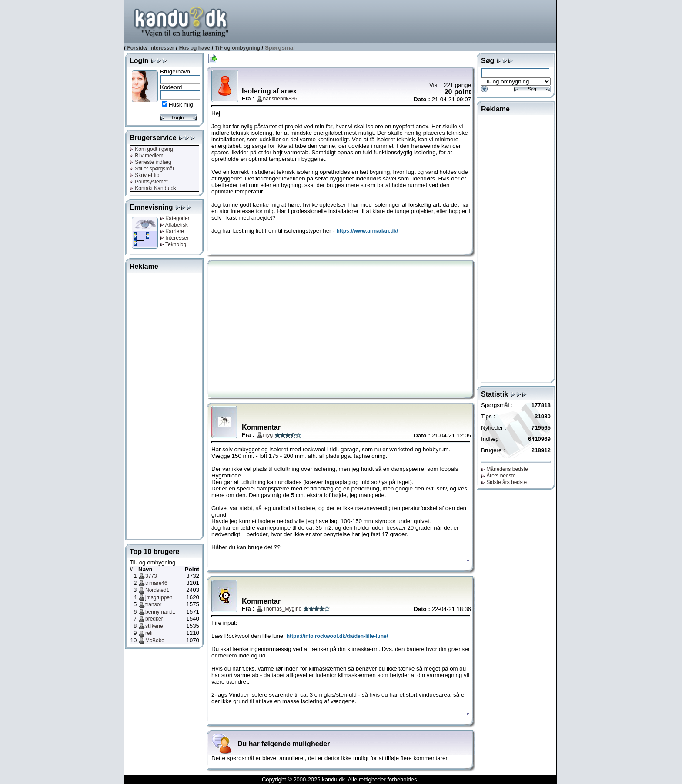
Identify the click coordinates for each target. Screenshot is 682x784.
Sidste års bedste (504, 482)
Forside (136, 48)
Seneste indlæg (150, 162)
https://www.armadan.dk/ (367, 231)
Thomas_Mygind (282, 609)
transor (153, 604)
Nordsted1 (157, 590)
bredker (154, 619)
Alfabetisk (174, 225)
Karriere (172, 231)
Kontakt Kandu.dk (153, 188)
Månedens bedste (505, 469)
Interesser (162, 48)
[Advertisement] (398, 21)
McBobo (155, 641)
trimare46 (156, 583)
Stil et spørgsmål (152, 169)
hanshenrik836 (280, 99)
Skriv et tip (144, 175)
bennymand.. (160, 612)
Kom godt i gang (151, 149)
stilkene (154, 626)
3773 (151, 576)
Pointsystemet (149, 182)
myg (268, 435)
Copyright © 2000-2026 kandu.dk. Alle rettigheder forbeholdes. (340, 779)
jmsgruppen (159, 597)
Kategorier (175, 218)
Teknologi (174, 244)
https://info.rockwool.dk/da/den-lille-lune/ (337, 636)
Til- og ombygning (237, 48)
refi (149, 633)
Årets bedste (498, 476)
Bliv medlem (147, 156)
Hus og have (195, 48)
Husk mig (181, 105)
